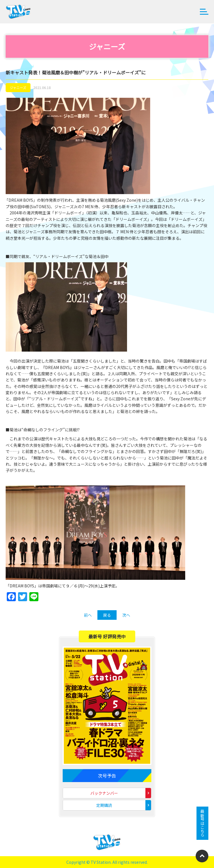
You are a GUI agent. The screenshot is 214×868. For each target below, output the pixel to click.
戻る (107, 615)
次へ (126, 615)
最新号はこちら (202, 823)
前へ (88, 615)
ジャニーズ (18, 87)
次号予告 (107, 776)
